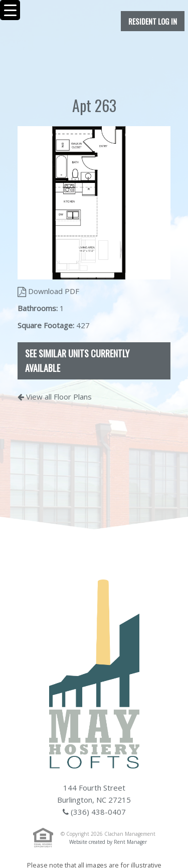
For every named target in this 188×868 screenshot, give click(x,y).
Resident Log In (153, 21)
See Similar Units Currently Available (77, 361)
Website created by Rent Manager (108, 842)
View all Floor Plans (55, 397)
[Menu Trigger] (10, 10)
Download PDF (48, 291)
